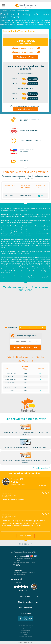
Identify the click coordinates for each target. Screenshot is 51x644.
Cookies (26, 634)
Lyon (13, 253)
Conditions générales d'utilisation (26, 628)
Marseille (18, 253)
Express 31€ (33, 79)
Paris (9, 253)
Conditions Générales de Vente (25, 626)
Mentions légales (26, 630)
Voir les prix (33, 84)
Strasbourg (26, 253)
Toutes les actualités (40, 468)
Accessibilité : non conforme (26, 637)
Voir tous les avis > (43, 485)
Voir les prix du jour (26, 347)
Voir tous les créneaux (25, 109)
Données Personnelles (25, 632)
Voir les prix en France (25, 57)
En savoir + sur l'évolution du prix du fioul (33, 328)
